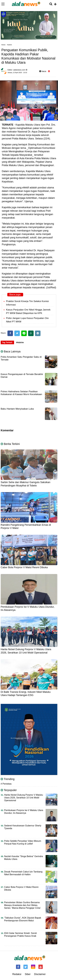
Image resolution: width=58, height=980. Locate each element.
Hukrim (10, 45)
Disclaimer (40, 974)
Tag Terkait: (7, 342)
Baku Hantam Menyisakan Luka (17, 409)
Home (3, 45)
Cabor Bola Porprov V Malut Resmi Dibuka (24, 567)
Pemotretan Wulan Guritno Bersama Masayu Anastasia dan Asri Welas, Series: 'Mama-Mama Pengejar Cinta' (22, 905)
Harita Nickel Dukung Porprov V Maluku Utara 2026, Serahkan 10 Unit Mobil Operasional (24, 798)
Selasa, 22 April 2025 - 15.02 (17, 73)
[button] (55, 3)
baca (43, 71)
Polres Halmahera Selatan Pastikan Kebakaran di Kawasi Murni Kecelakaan (21, 393)
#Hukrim (20, 342)
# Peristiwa (6, 784)
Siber (28, 974)
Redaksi (17, 974)
